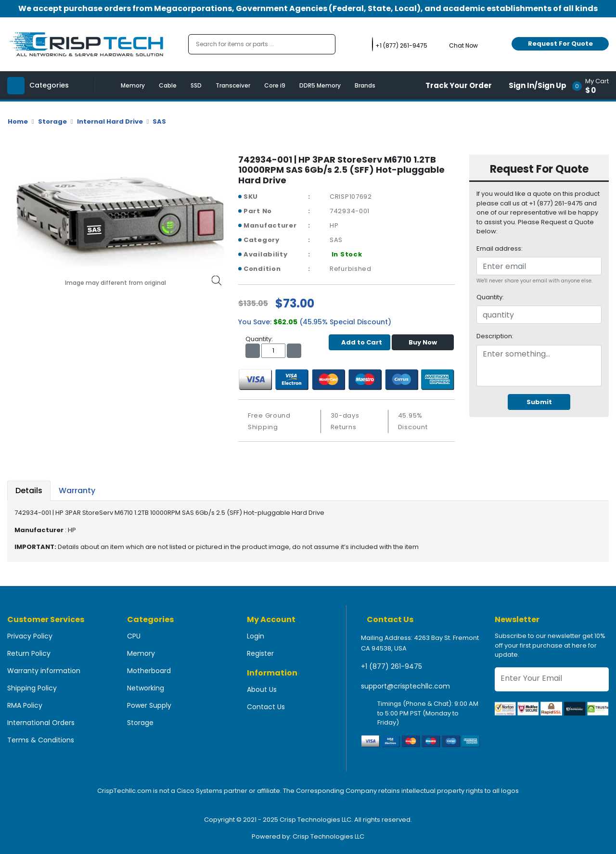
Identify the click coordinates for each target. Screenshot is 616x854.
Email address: (500, 249)
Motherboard (149, 671)
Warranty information (44, 671)
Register (260, 653)
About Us (262, 689)
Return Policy (29, 653)
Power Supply (149, 705)
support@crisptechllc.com (405, 686)
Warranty (77, 491)
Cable (168, 85)
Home (18, 121)
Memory (133, 85)
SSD (196, 85)
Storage (52, 121)
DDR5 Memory (320, 85)
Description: (495, 336)
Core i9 (275, 85)
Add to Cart (359, 342)
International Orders (41, 723)
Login (256, 636)
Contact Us (266, 707)
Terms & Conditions (41, 740)
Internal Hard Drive (110, 121)
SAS (159, 121)
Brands (365, 85)
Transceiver (233, 85)
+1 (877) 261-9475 (391, 666)
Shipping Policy (32, 688)
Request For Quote (560, 44)
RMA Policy (25, 705)
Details (29, 491)
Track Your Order (459, 85)
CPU (134, 636)
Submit (539, 402)
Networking (146, 688)
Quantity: (490, 297)
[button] (594, 85)
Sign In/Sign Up (538, 85)
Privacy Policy (30, 636)
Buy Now (423, 342)
